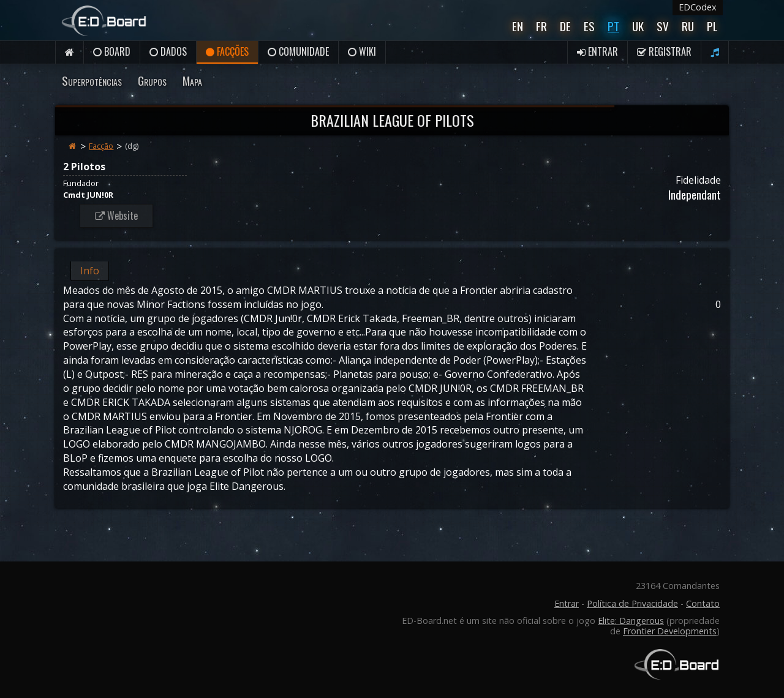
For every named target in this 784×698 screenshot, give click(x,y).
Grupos (152, 81)
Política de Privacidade (632, 603)
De (565, 26)
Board (112, 51)
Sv (663, 26)
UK (638, 26)
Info (90, 271)
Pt (613, 26)
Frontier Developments (670, 631)
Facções (227, 51)
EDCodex (698, 7)
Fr (541, 26)
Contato (703, 603)
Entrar (597, 51)
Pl (712, 26)
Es (589, 26)
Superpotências (92, 81)
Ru (688, 26)
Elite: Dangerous (631, 621)
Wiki (362, 51)
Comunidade (298, 51)
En (518, 26)
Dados (168, 51)
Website (116, 216)
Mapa (192, 81)
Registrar (664, 51)
